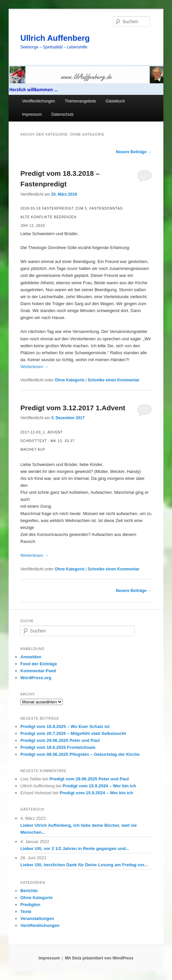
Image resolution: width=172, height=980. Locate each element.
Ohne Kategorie (70, 380)
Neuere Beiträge (134, 152)
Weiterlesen (34, 367)
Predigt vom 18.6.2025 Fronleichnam (58, 747)
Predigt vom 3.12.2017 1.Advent (73, 408)
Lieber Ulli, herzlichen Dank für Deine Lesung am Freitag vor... (84, 865)
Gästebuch (115, 101)
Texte (26, 912)
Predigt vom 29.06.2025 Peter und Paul (60, 740)
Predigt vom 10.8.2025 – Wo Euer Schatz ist (65, 726)
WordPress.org (36, 678)
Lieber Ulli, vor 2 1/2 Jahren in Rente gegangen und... (75, 849)
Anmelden (31, 657)
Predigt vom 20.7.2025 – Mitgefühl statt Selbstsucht (73, 733)
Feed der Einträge (39, 664)
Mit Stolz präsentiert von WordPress (99, 958)
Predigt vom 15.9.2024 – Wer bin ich (99, 786)
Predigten (30, 905)
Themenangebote (80, 101)
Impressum (32, 114)
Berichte (29, 891)
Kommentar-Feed (38, 671)
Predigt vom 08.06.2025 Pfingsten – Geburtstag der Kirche (80, 754)
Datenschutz (63, 114)
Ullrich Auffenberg (55, 38)
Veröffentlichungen (38, 101)
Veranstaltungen (37, 918)
